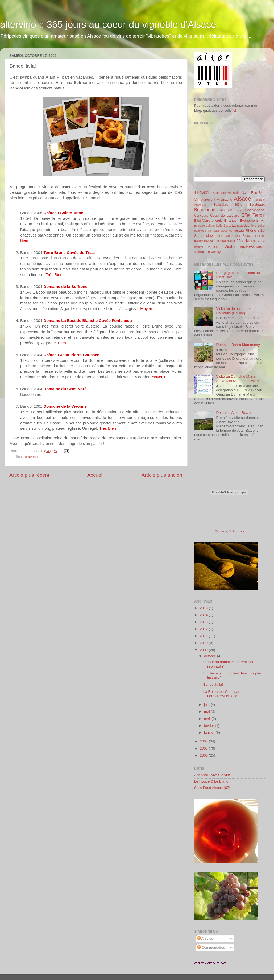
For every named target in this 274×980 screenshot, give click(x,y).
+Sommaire (218, 193)
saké (261, 231)
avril (208, 719)
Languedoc (241, 225)
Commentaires (211, 947)
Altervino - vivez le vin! (212, 775)
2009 (204, 650)
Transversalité (225, 241)
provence (32, 457)
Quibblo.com (236, 532)
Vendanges (248, 241)
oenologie (200, 231)
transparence (204, 241)
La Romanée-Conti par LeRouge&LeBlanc (221, 694)
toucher (260, 236)
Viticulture (202, 252)
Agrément (208, 200)
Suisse (247, 236)
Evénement (249, 220)
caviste (226, 210)
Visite (229, 246)
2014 (204, 615)
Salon (199, 236)
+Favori (201, 192)
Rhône (251, 231)
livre (254, 226)
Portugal (214, 231)
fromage (200, 226)
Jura (227, 225)
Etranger (231, 220)
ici (234, 111)
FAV (262, 221)
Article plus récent (29, 475)
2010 (204, 643)
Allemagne (224, 200)
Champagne (255, 210)
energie (217, 221)
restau (239, 231)
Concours (201, 216)
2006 (204, 755)
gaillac (210, 226)
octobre (211, 656)
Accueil (95, 475)
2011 (204, 636)
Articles (205, 938)
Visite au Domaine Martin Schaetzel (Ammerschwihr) (237, 379)
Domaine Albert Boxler (234, 413)
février (209, 726)
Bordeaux (257, 205)
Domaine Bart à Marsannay (238, 345)
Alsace (242, 199)
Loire (261, 226)
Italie (219, 226)
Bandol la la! (213, 684)
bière (239, 205)
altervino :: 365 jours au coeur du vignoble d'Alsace (108, 25)
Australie (259, 200)
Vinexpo (214, 247)
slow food (215, 236)
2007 (204, 748)
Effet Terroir (253, 215)
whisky (216, 252)
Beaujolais (221, 205)
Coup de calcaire (225, 215)
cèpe (239, 210)
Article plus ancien (162, 475)
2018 (204, 608)
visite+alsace (252, 246)
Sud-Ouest (233, 236)
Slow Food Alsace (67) (212, 788)
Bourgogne (205, 210)
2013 (204, 622)
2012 (204, 629)
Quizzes (220, 532)
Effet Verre (202, 221)
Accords (234, 193)
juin (207, 705)
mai (207, 712)
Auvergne (200, 205)
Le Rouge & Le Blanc (211, 781)
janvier (210, 732)
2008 (204, 741)
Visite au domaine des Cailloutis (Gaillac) (234, 311)
